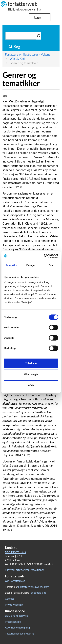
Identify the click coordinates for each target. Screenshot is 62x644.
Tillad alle (31, 363)
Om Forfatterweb (15, 581)
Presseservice (13, 622)
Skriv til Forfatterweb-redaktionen (25, 570)
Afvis (31, 385)
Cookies (10, 599)
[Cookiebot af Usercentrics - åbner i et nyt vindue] (44, 256)
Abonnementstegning (17, 627)
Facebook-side (38, 593)
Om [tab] (51, 265)
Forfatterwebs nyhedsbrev (33, 587)
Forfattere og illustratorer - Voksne (28, 54)
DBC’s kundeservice (16, 616)
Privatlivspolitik (14, 605)
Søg (14, 47)
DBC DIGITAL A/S (15, 552)
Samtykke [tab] (11, 265)
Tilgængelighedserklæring (20, 633)
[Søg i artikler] (21, 36)
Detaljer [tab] (31, 265)
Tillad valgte (31, 374)
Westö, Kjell (17, 59)
